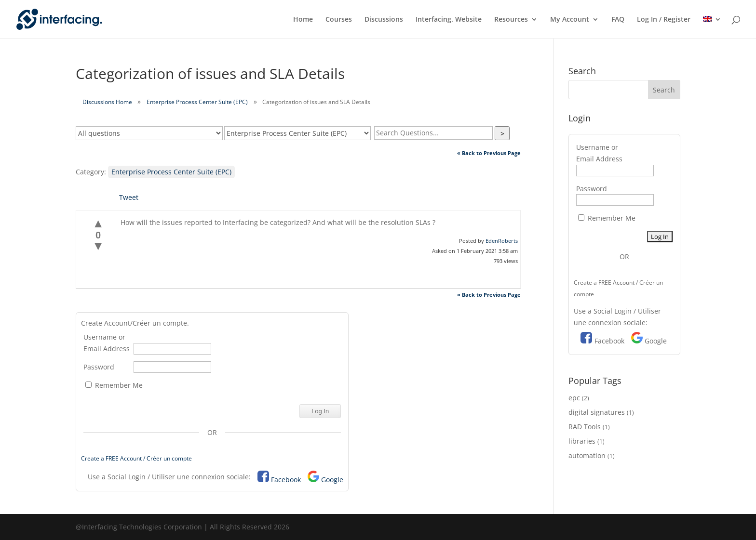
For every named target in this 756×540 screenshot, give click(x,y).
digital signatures (597, 412)
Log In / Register (664, 20)
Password (99, 367)
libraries (582, 441)
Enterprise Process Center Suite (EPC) (197, 102)
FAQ (618, 20)
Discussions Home (107, 102)
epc (574, 398)
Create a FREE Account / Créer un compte (136, 458)
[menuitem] (712, 27)
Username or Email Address (107, 343)
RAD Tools (585, 427)
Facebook (286, 480)
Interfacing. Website (449, 20)
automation (587, 455)
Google (332, 480)
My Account (570, 20)
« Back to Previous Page (489, 153)
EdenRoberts (502, 241)
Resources (511, 20)
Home (303, 20)
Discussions (384, 20)
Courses (339, 20)
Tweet (129, 197)
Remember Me (114, 385)
